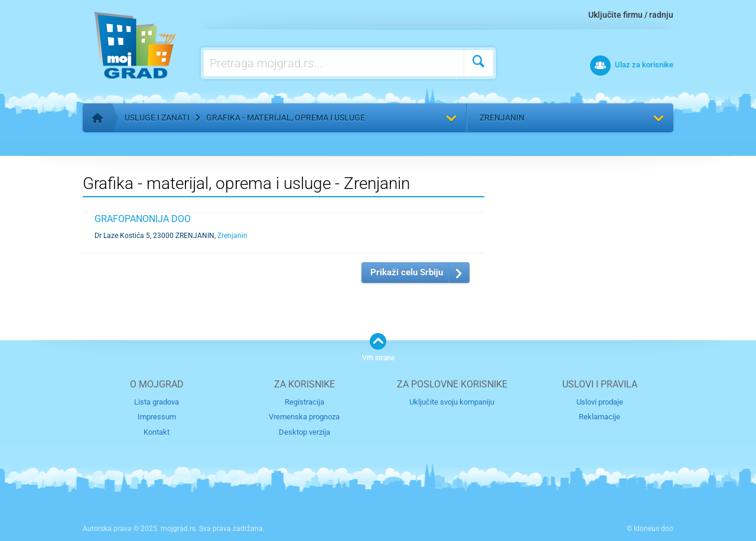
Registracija (304, 402)
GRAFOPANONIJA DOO (143, 219)
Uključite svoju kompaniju (452, 402)
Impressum (157, 417)
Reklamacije (599, 417)
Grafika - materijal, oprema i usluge (286, 118)
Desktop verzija (304, 432)
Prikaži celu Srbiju (407, 272)
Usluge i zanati (157, 118)
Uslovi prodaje (600, 402)
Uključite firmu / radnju (631, 15)
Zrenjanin (502, 118)
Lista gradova (157, 402)
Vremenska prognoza (304, 417)
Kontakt (157, 432)
